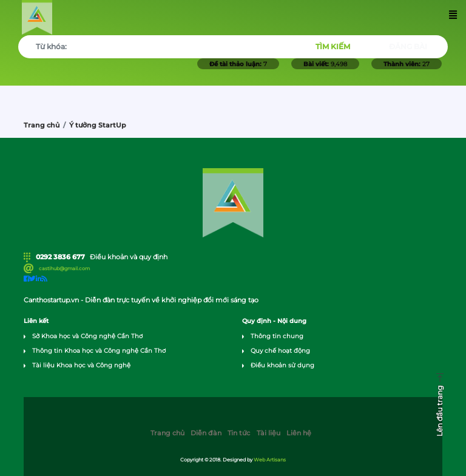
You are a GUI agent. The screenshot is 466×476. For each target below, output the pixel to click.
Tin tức (239, 433)
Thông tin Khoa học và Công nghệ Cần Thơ (99, 351)
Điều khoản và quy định (129, 257)
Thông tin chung (277, 336)
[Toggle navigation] (454, 17)
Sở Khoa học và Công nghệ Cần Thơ (87, 336)
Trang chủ (42, 125)
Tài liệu (268, 433)
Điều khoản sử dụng (282, 365)
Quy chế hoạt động (280, 351)
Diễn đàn (206, 433)
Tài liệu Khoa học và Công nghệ (81, 365)
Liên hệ (299, 433)
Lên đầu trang (440, 411)
